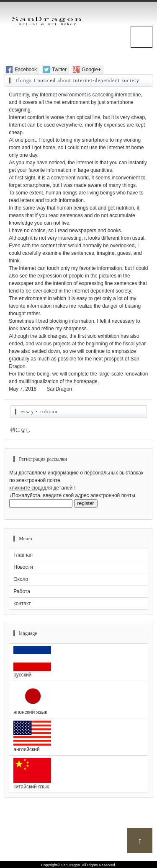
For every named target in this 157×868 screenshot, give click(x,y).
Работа (22, 591)
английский (78, 736)
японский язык (78, 699)
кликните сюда (26, 488)
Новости (23, 567)
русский (78, 662)
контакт (22, 604)
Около (21, 579)
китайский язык (78, 774)
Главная (23, 555)
